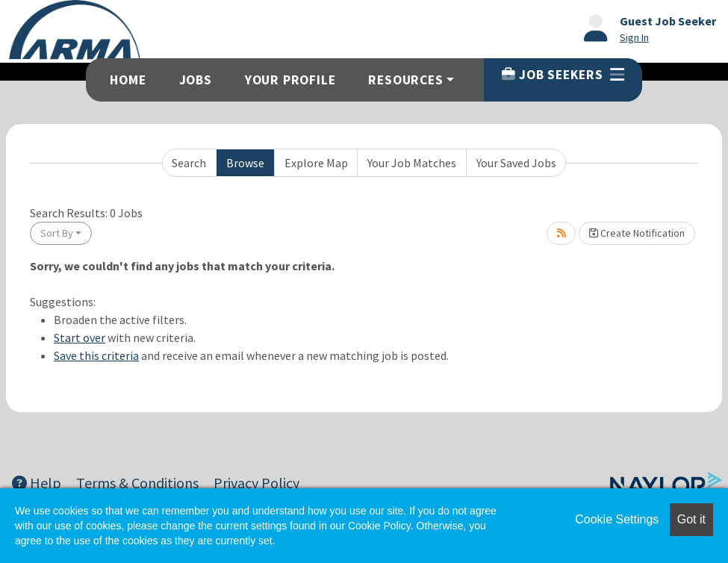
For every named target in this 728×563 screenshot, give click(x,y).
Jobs (196, 80)
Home (128, 80)
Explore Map (316, 163)
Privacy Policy (256, 483)
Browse (245, 163)
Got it (691, 519)
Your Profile (290, 80)
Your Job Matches (412, 163)
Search (189, 163)
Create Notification (637, 233)
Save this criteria (96, 355)
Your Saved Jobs (516, 163)
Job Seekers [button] (563, 75)
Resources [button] (405, 80)
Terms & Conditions (137, 483)
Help (37, 483)
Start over (80, 338)
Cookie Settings (617, 519)
